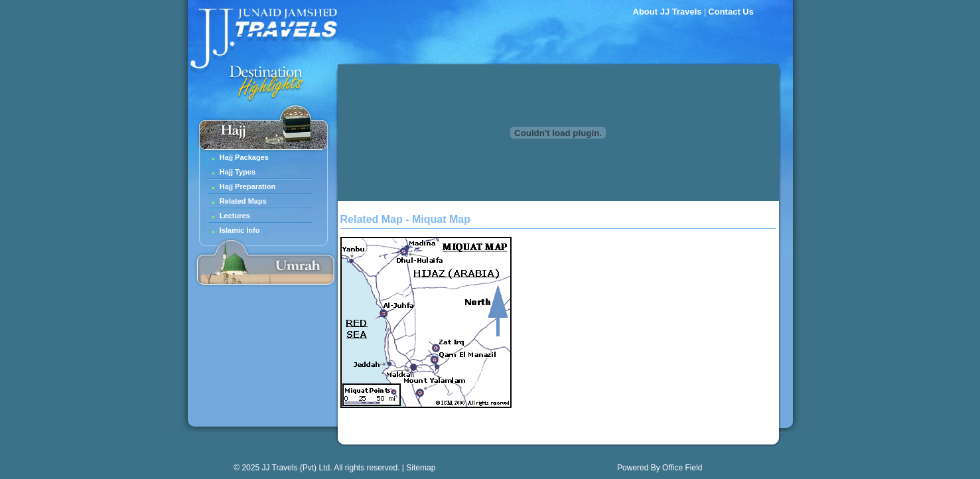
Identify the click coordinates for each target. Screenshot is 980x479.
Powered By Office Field (660, 468)
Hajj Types (238, 172)
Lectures (235, 216)
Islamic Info (240, 230)
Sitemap (421, 468)
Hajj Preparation (247, 186)
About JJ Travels (667, 12)
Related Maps (243, 201)
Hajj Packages (244, 157)
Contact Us (731, 12)
